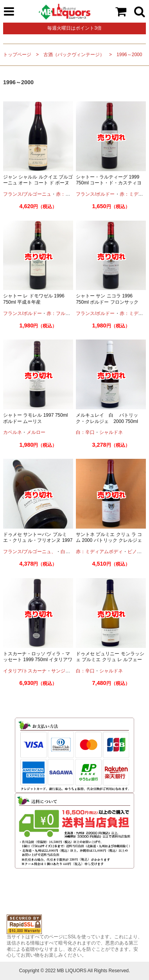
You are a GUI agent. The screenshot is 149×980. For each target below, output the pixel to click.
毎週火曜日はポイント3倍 (74, 28)
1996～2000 (129, 55)
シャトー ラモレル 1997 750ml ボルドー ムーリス (35, 418)
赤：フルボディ (63, 313)
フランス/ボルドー (95, 194)
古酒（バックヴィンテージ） (74, 55)
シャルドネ (111, 432)
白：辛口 (85, 432)
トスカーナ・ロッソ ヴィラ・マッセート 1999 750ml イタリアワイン (38, 660)
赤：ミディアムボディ (99, 552)
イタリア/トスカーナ (25, 671)
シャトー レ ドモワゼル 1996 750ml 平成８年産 (34, 299)
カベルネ (13, 432)
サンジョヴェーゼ (70, 671)
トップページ (17, 55)
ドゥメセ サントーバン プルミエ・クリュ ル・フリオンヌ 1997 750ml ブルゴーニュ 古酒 (38, 540)
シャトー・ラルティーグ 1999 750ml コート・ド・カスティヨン (109, 183)
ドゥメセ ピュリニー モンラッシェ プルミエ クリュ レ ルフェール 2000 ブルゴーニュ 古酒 (110, 660)
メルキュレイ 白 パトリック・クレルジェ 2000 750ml (107, 418)
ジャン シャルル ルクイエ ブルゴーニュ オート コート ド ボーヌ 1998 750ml (38, 183)
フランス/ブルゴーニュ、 (30, 552)
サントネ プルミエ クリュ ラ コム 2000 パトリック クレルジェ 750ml (109, 540)
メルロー (36, 432)
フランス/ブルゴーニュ (27, 194)
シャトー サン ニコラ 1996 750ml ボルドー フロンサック (107, 299)
